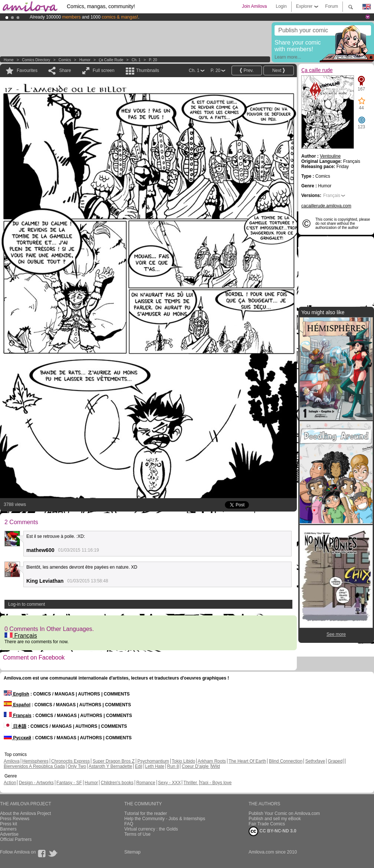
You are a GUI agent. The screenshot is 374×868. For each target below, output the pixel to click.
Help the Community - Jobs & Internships (165, 819)
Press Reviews (15, 819)
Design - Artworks (36, 783)
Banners (8, 829)
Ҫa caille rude (111, 60)
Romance (146, 783)
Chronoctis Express (70, 761)
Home (9, 60)
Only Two (77, 766)
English (17, 694)
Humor (85, 60)
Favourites (27, 70)
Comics (65, 60)
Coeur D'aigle (196, 766)
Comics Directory (36, 60)
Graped (335, 761)
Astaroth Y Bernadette (111, 766)
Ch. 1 (136, 60)
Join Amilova (254, 6)
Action (10, 783)
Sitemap (132, 852)
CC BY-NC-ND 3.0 (273, 831)
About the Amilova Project (25, 813)
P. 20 (153, 60)
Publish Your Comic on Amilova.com (284, 813)
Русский (17, 738)
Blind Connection (286, 761)
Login (281, 6)
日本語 (15, 726)
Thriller (191, 783)
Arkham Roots (212, 761)
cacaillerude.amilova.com (326, 206)
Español (17, 705)
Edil (139, 766)
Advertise (9, 834)
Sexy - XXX (169, 783)
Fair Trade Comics (267, 824)
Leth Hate (155, 766)
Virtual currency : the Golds (151, 829)
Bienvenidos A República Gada (34, 766)
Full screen (104, 70)
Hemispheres (35, 761)
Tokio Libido (183, 761)
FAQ (129, 824)
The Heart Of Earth (247, 761)
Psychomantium (153, 761)
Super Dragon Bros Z (113, 761)
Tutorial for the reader (146, 813)
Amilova (12, 761)
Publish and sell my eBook (275, 819)
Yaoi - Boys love (216, 783)
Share (65, 70)
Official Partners (16, 839)
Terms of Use (137, 834)
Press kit (9, 824)
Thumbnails (148, 70)
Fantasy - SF (69, 783)
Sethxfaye (315, 761)
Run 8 (173, 766)
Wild (215, 766)
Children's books (117, 783)
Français (21, 636)
